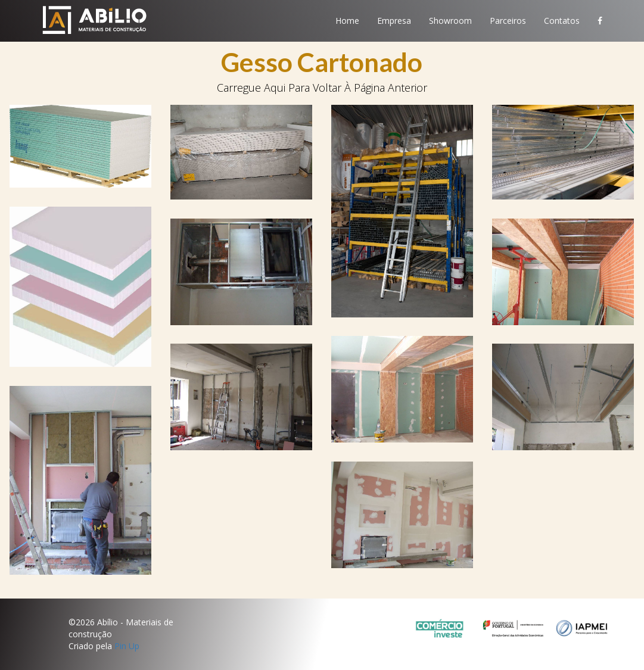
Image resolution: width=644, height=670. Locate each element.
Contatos (562, 21)
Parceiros (508, 21)
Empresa (394, 21)
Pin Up (127, 646)
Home (347, 21)
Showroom (450, 21)
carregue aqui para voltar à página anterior (322, 88)
